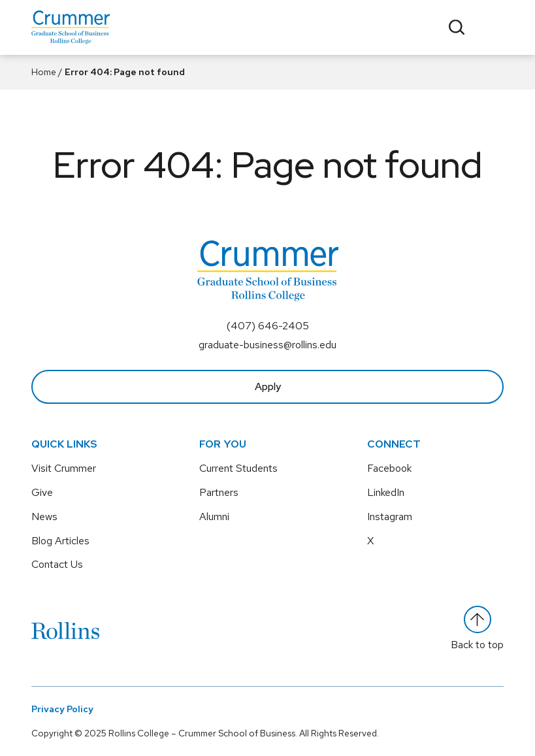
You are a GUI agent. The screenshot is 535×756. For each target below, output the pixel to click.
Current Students (238, 468)
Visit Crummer (64, 468)
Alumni (214, 517)
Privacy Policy (62, 709)
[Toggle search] (457, 27)
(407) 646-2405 (268, 326)
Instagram (390, 517)
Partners (219, 492)
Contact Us (57, 564)
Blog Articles (60, 541)
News (44, 517)
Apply (268, 386)
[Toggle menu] (493, 27)
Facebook (389, 468)
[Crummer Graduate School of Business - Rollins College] (71, 27)
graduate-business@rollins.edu (267, 345)
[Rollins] (65, 631)
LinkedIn (386, 492)
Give (42, 492)
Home (44, 72)
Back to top (477, 629)
